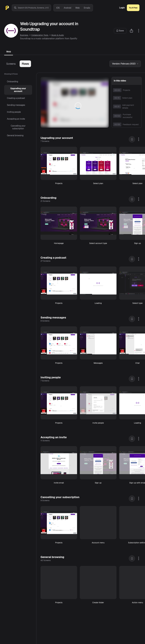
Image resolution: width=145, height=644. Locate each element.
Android (67, 8)
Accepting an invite (16, 119)
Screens (11, 64)
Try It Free (133, 8)
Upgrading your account (18, 90)
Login (122, 8)
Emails (87, 8)
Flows (25, 64)
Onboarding (13, 82)
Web (77, 8)
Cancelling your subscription (18, 127)
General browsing (15, 135)
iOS (58, 8)
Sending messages (16, 105)
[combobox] (34, 8)
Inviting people (14, 112)
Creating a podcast (16, 98)
